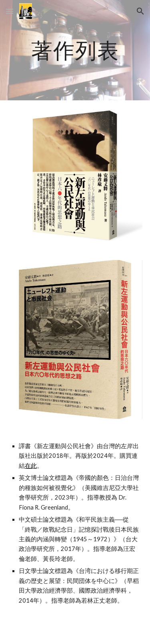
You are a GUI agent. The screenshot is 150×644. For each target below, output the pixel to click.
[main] (75, 50)
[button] (10, 11)
